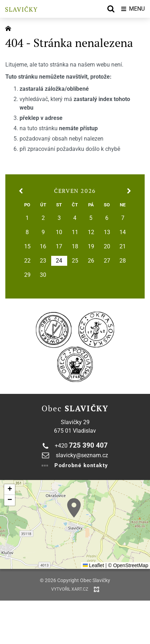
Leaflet (93, 565)
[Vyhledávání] (111, 9)
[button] (74, 508)
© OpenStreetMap (128, 565)
